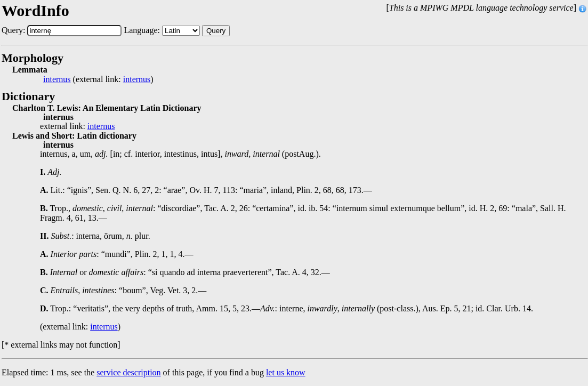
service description (128, 372)
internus (57, 79)
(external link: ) (98, 79)
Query (216, 31)
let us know (286, 372)
